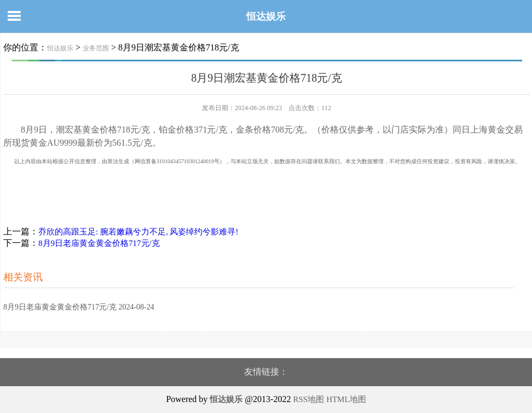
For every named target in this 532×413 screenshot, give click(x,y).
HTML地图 (346, 399)
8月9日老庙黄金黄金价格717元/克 (99, 243)
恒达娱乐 (266, 16)
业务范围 (96, 48)
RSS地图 (308, 399)
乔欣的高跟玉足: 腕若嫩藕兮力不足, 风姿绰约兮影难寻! (138, 232)
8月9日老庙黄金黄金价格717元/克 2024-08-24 (79, 307)
